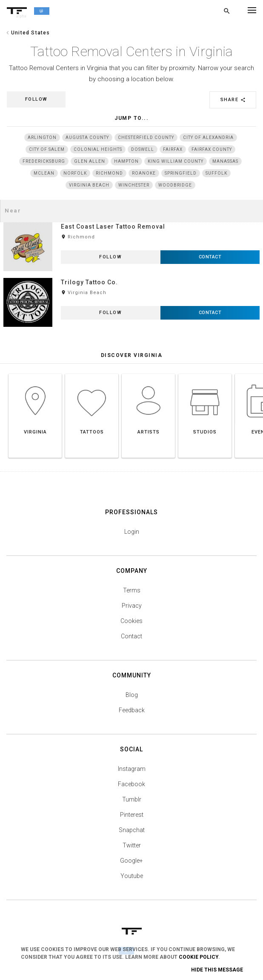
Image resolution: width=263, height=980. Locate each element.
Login (132, 532)
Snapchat (132, 830)
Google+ (131, 861)
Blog (132, 695)
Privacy (132, 606)
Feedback (132, 710)
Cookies (131, 621)
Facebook (131, 784)
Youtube (132, 876)
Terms (132, 590)
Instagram (132, 769)
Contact (131, 636)
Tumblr (132, 799)
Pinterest (132, 815)
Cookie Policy (199, 957)
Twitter (132, 845)
